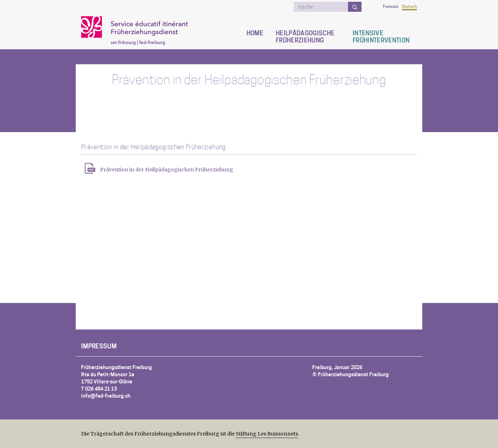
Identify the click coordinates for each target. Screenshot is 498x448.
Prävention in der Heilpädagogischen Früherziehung (167, 170)
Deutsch (409, 6)
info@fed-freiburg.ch (106, 396)
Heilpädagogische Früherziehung (305, 37)
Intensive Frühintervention (381, 37)
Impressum (99, 346)
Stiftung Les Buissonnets (267, 434)
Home (255, 33)
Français (391, 6)
